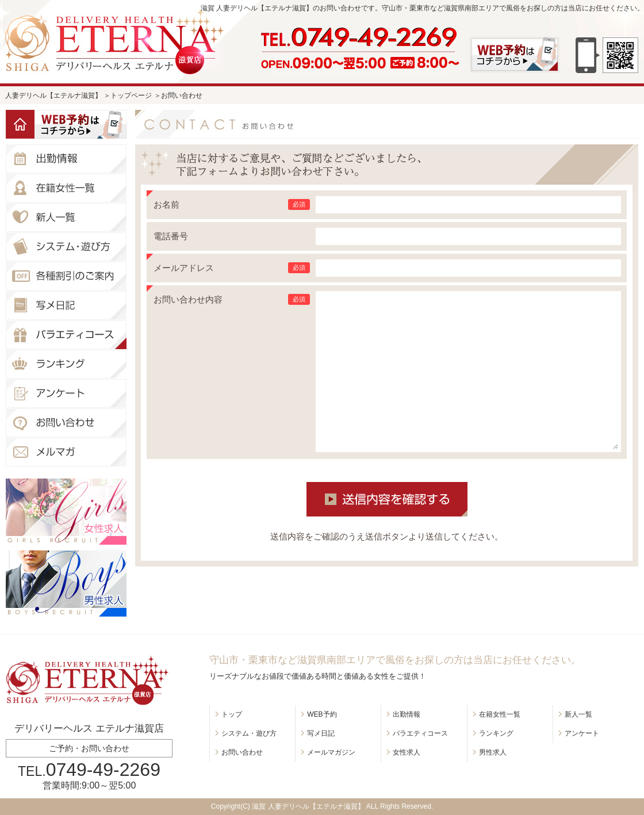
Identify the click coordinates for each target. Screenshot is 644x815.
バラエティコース (420, 733)
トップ (232, 714)
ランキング (496, 733)
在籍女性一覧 (500, 714)
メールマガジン (331, 752)
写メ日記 (321, 733)
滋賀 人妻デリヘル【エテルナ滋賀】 (308, 806)
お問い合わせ (242, 752)
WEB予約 (322, 714)
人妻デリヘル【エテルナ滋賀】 (53, 95)
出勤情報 (407, 714)
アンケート (582, 733)
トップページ (131, 95)
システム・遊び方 (249, 733)
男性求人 (493, 752)
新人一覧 (578, 714)
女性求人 (407, 752)
